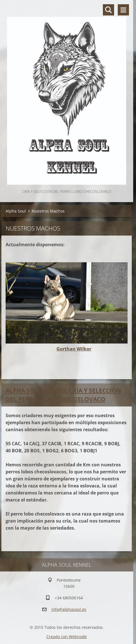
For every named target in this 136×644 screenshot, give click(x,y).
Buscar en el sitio (108, 10)
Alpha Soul (16, 211)
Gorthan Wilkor (74, 349)
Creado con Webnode (67, 637)
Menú (123, 10)
